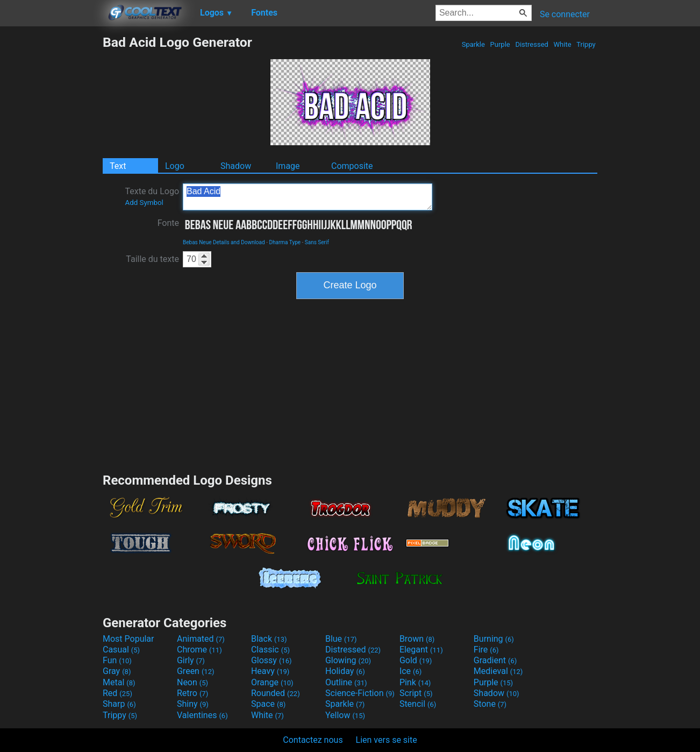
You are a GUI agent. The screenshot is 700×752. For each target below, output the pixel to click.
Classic (270, 650)
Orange (272, 682)
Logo (175, 166)
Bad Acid (308, 197)
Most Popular (128, 639)
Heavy (270, 671)
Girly (191, 660)
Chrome (199, 650)
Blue (341, 639)
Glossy (272, 660)
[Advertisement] (51, 196)
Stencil (418, 704)
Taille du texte (152, 259)
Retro (192, 693)
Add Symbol (144, 203)
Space (268, 704)
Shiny (193, 704)
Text (118, 166)
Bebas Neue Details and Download (224, 242)
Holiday (345, 671)
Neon (192, 682)
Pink (415, 682)
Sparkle (474, 44)
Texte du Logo (152, 196)
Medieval (498, 671)
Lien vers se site (387, 740)
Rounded (276, 693)
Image (288, 166)
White (562, 44)
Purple (500, 44)
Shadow (236, 166)
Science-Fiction (360, 693)
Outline (346, 682)
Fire (486, 650)
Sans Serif (317, 242)
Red (117, 693)
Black (269, 639)
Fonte (168, 223)
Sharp (119, 704)
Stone (490, 704)
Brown (417, 639)
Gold (416, 660)
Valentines (202, 715)
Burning (494, 639)
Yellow (345, 715)
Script (416, 693)
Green (196, 671)
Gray (117, 671)
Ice (410, 671)
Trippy (586, 44)
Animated (201, 639)
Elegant (421, 650)
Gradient (495, 660)
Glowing (348, 660)
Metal (119, 682)
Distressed (532, 44)
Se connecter (565, 14)
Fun (117, 660)
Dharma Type (285, 242)
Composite (352, 166)
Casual (121, 650)
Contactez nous (313, 740)
